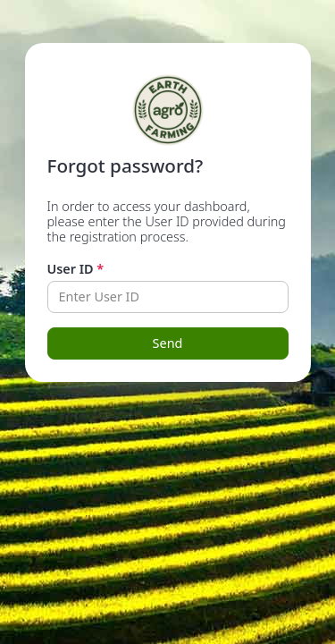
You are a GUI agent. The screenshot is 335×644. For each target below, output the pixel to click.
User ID (76, 269)
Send (168, 343)
